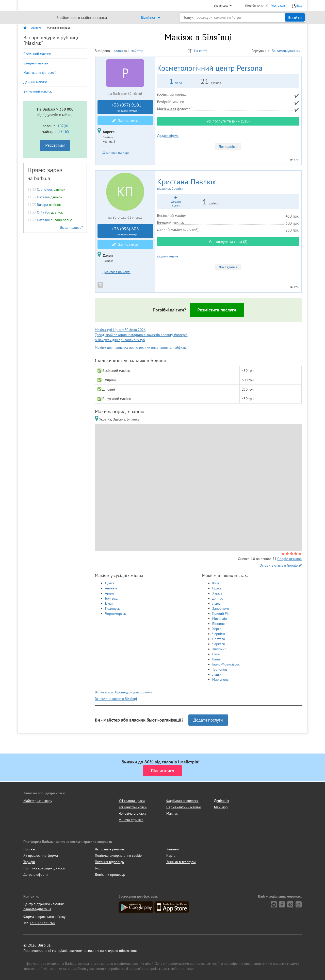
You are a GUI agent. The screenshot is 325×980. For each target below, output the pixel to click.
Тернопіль (220, 669)
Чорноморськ (116, 614)
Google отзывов (289, 559)
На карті (197, 51)
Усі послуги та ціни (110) (228, 121)
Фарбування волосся (182, 801)
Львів (216, 603)
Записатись (125, 120)
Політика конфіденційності (44, 868)
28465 (64, 131)
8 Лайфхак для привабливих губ (120, 340)
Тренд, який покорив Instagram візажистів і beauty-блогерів (141, 335)
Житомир (219, 649)
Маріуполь (220, 679)
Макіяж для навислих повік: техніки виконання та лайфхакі (141, 347)
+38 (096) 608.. (126, 231)
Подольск (112, 608)
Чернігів (219, 634)
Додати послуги (208, 720)
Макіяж (172, 813)
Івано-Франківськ (226, 664)
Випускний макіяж (38, 91)
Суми (216, 654)
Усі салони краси (132, 801)
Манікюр (221, 807)
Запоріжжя (221, 608)
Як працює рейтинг (110, 849)
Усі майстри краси (133, 807)
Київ (216, 583)
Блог (98, 868)
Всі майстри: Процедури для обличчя (124, 692)
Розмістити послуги (217, 310)
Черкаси (219, 644)
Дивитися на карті (117, 152)
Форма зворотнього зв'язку (44, 917)
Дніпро (218, 598)
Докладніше (228, 147)
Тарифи (29, 862)
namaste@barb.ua (37, 909)
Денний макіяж (35, 82)
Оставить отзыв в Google (281, 565)
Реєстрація (278, 5)
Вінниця (218, 624)
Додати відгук (168, 136)
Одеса (110, 583)
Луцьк (217, 674)
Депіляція (222, 801)
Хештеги (173, 849)
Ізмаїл (110, 603)
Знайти (295, 17)
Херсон (218, 629)
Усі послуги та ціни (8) (228, 241)
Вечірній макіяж (36, 63)
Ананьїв (111, 588)
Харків (217, 593)
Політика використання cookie (118, 855)
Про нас (30, 849)
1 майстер (135, 51)
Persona (210, 68)
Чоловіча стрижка (132, 813)
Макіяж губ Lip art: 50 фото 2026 (120, 330)
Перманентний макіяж (184, 807)
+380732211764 (42, 923)
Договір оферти (36, 874)
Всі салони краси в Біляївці (116, 699)
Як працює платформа (41, 855)
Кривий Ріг (221, 614)
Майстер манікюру (38, 801)
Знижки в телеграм (181, 862)
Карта (171, 855)
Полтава (219, 639)
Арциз (110, 593)
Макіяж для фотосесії (40, 73)
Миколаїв (220, 619)
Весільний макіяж (37, 54)
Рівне (216, 659)
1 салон (117, 51)
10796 (63, 126)
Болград (111, 598)
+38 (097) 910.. (126, 107)
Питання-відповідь (109, 862)
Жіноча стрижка (131, 820)
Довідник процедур (110, 874)
